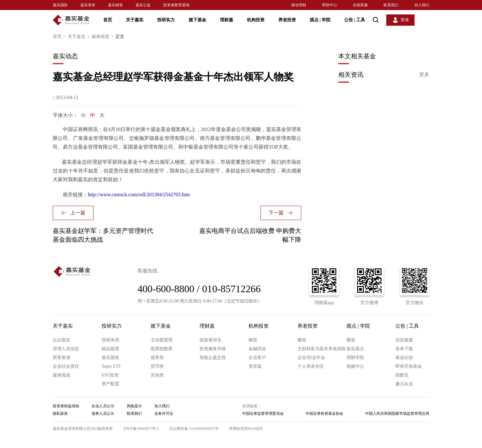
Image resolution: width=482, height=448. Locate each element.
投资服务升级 (213, 349)
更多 (424, 74)
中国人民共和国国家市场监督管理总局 (397, 414)
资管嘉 (255, 366)
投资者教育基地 (176, 5)
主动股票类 (162, 340)
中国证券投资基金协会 (324, 414)
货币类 (157, 366)
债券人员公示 (103, 414)
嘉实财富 (115, 5)
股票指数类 (162, 349)
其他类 (157, 375)
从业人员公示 (103, 406)
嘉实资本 (88, 5)
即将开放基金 (409, 366)
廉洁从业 (404, 384)
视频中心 (355, 366)
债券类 (157, 358)
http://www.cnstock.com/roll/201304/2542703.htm (139, 195)
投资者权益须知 (66, 406)
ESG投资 (110, 375)
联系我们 (391, 5)
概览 (253, 340)
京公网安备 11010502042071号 (194, 429)
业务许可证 (164, 414)
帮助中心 (329, 5)
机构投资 (256, 20)
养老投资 (287, 20)
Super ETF (111, 366)
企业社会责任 (66, 366)
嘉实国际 (60, 5)
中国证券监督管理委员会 (263, 414)
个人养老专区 (311, 366)
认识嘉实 (62, 340)
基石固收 (110, 358)
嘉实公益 (143, 5)
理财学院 (355, 358)
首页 (108, 20)
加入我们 (422, 5)
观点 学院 (320, 20)
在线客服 (360, 5)
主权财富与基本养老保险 (322, 349)
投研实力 (166, 20)
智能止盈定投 (213, 358)
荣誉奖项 (62, 358)
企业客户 (257, 358)
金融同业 (257, 349)
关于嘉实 (135, 20)
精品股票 (110, 349)
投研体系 (110, 340)
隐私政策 (60, 414)
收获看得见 (211, 340)
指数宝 (402, 375)
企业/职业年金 (311, 358)
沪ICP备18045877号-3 (141, 429)
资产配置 (110, 384)
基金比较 (404, 358)
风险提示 (134, 406)
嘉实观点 (355, 349)
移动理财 (299, 5)
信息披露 (404, 340)
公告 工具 (355, 20)
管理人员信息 (66, 349)
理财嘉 (227, 20)
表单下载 (404, 349)
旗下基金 (197, 20)
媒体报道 (104, 37)
